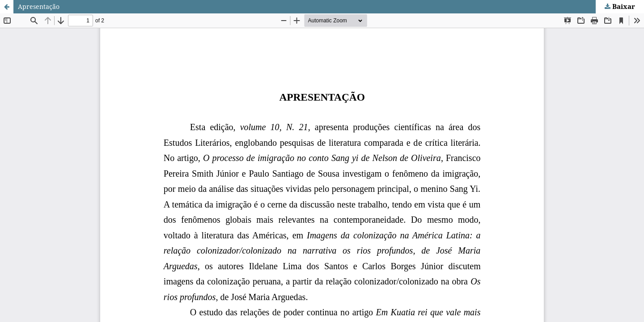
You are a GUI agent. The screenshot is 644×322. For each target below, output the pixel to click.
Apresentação (39, 6)
